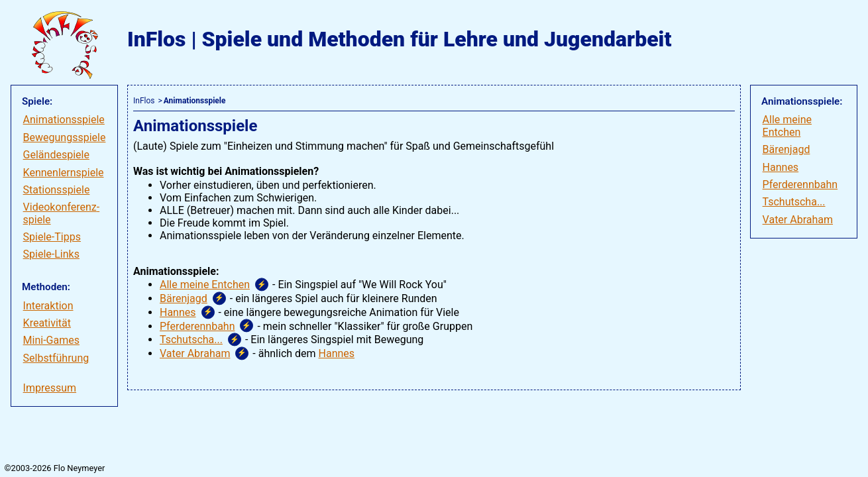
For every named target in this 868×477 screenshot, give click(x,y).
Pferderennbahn (800, 185)
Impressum (50, 388)
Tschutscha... (794, 202)
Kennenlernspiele (64, 173)
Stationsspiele (57, 190)
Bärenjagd (787, 149)
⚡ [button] (262, 285)
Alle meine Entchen (787, 126)
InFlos (144, 101)
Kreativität (47, 323)
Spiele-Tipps (52, 237)
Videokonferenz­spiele (62, 213)
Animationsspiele (64, 120)
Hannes (781, 167)
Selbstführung (56, 358)
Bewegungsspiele (65, 137)
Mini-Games (51, 340)
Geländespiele (56, 155)
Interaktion (48, 306)
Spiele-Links (51, 254)
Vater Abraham (798, 220)
